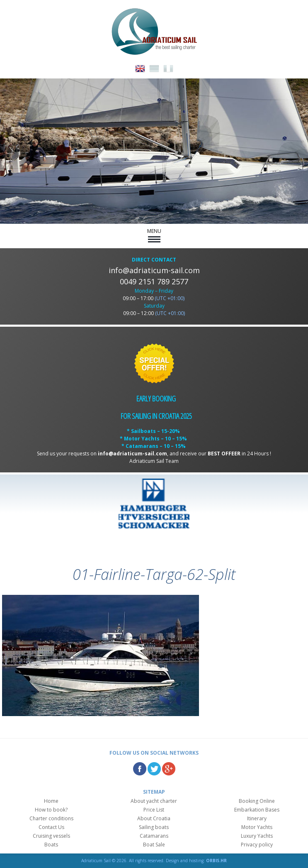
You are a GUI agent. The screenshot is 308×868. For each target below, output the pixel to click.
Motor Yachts (257, 827)
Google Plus (169, 769)
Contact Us (51, 827)
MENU (154, 235)
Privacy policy (257, 845)
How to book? (51, 810)
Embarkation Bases (257, 810)
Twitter (154, 769)
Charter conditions (51, 818)
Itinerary (257, 818)
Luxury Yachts (257, 836)
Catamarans (154, 836)
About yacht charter (154, 801)
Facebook (140, 769)
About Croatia (154, 818)
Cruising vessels (51, 836)
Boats (51, 845)
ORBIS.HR (216, 861)
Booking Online (257, 801)
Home (51, 801)
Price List (154, 810)
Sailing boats (154, 827)
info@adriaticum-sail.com (154, 270)
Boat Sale (154, 845)
